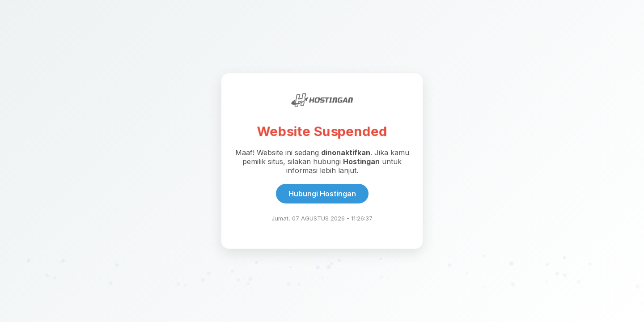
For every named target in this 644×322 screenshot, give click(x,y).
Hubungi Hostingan (322, 194)
